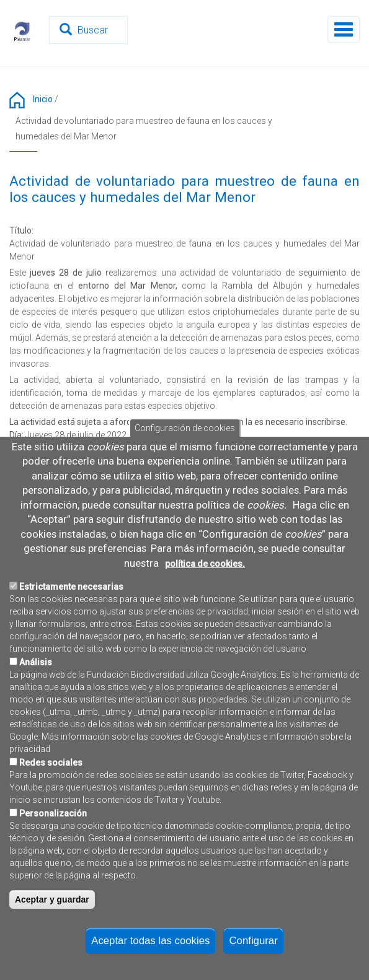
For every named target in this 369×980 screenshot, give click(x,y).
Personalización (53, 821)
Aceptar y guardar (52, 908)
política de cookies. (205, 571)
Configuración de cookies (185, 435)
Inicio (43, 99)
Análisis (36, 670)
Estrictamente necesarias (71, 595)
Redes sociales (51, 771)
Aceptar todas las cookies (150, 948)
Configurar (253, 948)
